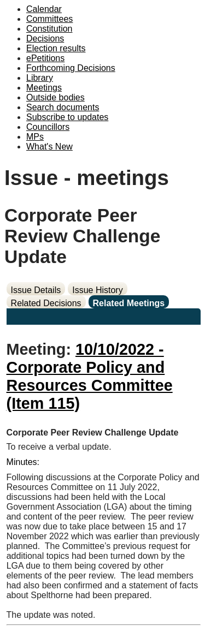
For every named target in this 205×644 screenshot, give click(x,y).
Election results (56, 48)
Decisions (45, 38)
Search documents (63, 107)
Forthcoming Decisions (71, 68)
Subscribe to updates (67, 117)
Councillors (48, 127)
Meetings (44, 88)
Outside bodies (55, 97)
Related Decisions (46, 303)
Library (40, 78)
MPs (35, 137)
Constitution (49, 29)
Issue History (97, 290)
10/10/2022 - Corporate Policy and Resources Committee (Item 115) (90, 376)
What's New (49, 147)
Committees (49, 19)
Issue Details (36, 290)
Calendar (44, 9)
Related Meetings (129, 303)
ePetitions (45, 58)
